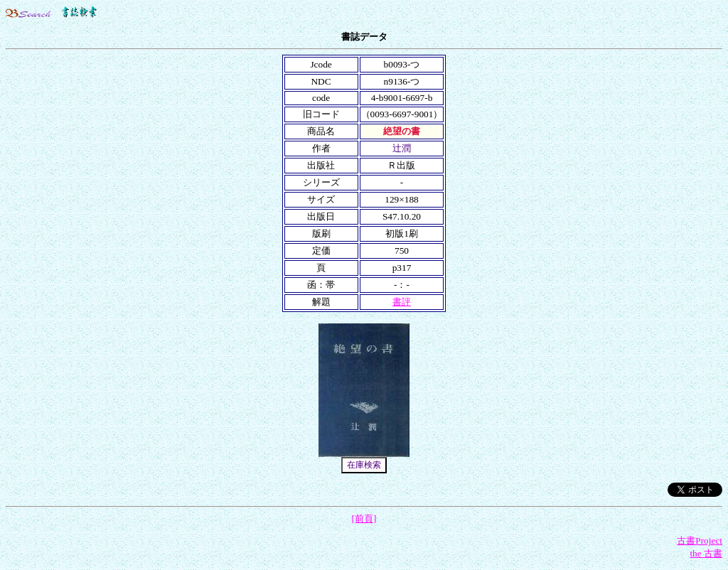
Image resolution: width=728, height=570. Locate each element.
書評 (402, 302)
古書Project (700, 541)
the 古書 (706, 553)
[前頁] (364, 518)
